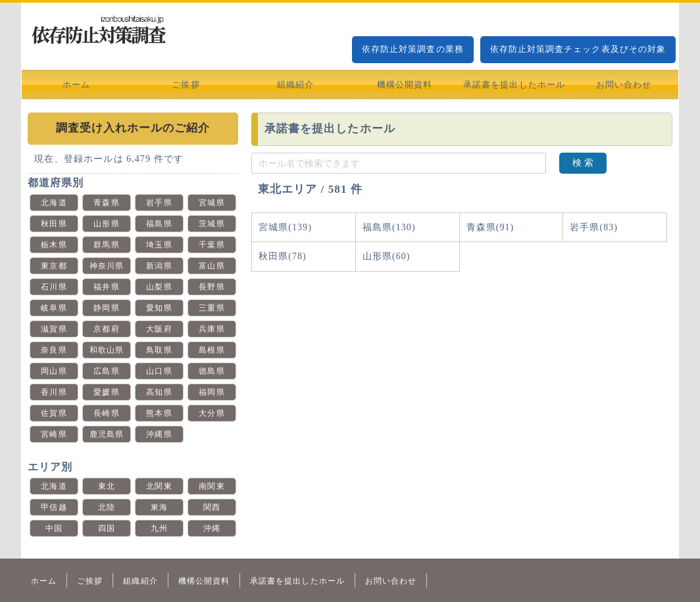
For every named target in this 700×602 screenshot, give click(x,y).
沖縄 (212, 528)
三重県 (212, 308)
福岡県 (212, 392)
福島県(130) (389, 227)
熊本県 (159, 413)
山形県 (106, 224)
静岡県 (106, 308)
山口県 (159, 371)
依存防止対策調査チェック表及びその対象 (578, 49)
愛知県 (159, 308)
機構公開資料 (405, 85)
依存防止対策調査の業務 (413, 49)
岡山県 (54, 371)
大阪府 (159, 329)
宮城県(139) (285, 227)
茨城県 (212, 224)
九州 (159, 528)
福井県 (106, 287)
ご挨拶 (186, 85)
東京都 (54, 266)
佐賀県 (54, 413)
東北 (107, 486)
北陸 (107, 507)
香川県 (54, 392)
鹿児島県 (107, 434)
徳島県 (212, 371)
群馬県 (106, 245)
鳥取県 (159, 350)
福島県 (159, 224)
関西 (212, 507)
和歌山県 (107, 350)
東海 (159, 507)
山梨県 (159, 287)
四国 (107, 528)
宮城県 (212, 203)
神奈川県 (107, 266)
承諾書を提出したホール (514, 85)
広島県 (106, 371)
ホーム (76, 85)
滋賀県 (54, 329)
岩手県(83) (594, 227)
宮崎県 (54, 434)
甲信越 (54, 507)
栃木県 (54, 245)
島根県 (212, 350)
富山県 (212, 266)
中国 (54, 528)
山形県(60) (387, 256)
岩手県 (159, 203)
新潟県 (159, 266)
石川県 (54, 287)
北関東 (159, 486)
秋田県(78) (283, 256)
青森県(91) (490, 227)
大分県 (212, 413)
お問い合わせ (624, 85)
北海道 (54, 203)
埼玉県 (159, 245)
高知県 (159, 392)
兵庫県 (212, 329)
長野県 (212, 287)
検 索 (583, 163)
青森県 (106, 203)
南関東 (212, 486)
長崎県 (106, 413)
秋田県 (54, 224)
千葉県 (212, 245)
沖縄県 (159, 434)
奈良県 (54, 350)
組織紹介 (295, 85)
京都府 (106, 329)
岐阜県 (54, 308)
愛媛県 (106, 392)
